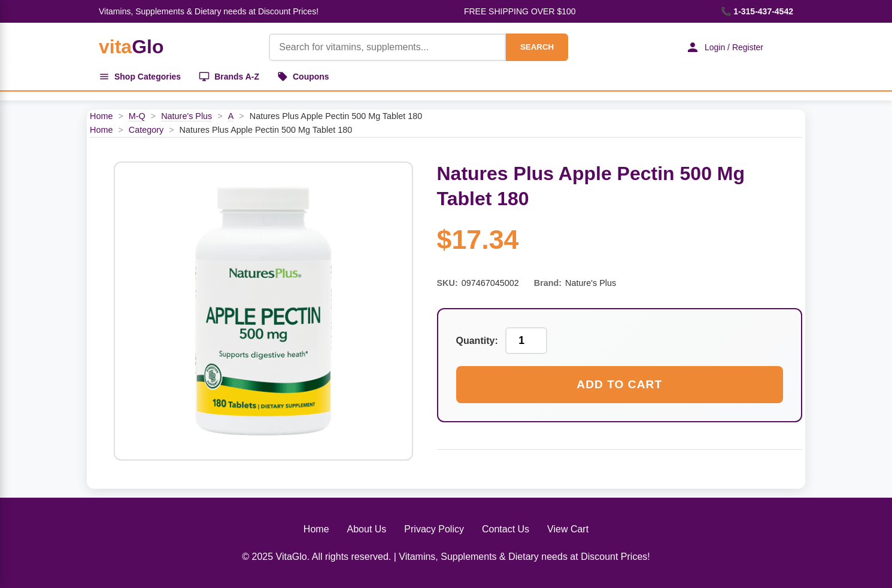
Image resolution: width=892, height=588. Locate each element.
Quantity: (477, 341)
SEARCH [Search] (537, 47)
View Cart (568, 529)
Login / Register (724, 47)
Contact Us (506, 529)
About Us (367, 529)
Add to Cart (619, 384)
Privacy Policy (434, 529)
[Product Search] (387, 47)
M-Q (137, 116)
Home (101, 116)
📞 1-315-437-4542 (757, 11)
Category (146, 130)
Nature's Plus (186, 116)
